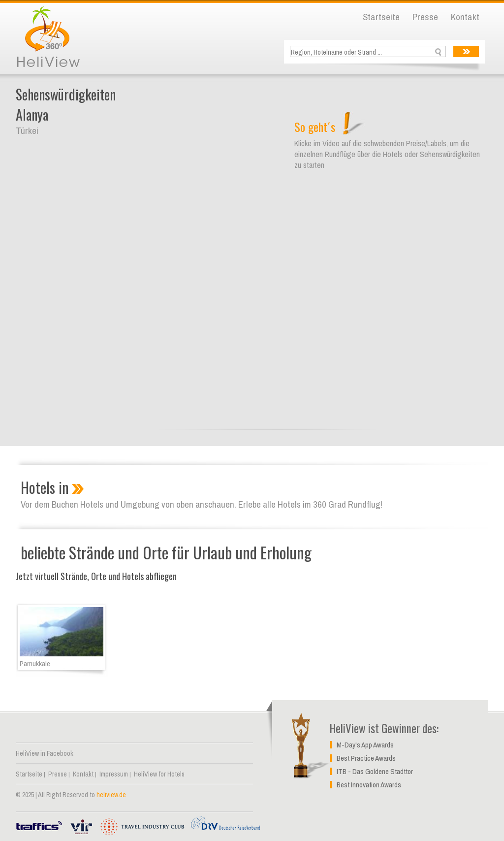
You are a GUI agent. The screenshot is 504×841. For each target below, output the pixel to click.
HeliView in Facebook (45, 753)
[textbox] (369, 52)
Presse (425, 17)
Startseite (381, 17)
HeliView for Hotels (159, 774)
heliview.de (111, 795)
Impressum (114, 774)
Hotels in (45, 487)
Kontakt (465, 17)
